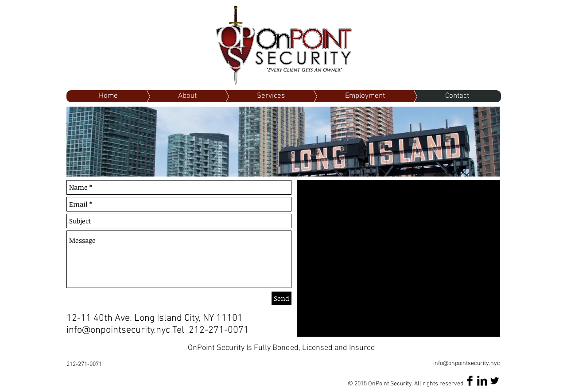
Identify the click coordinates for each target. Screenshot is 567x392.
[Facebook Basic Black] (470, 381)
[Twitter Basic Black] (495, 381)
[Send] (282, 298)
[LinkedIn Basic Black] (482, 381)
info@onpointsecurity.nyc (118, 330)
